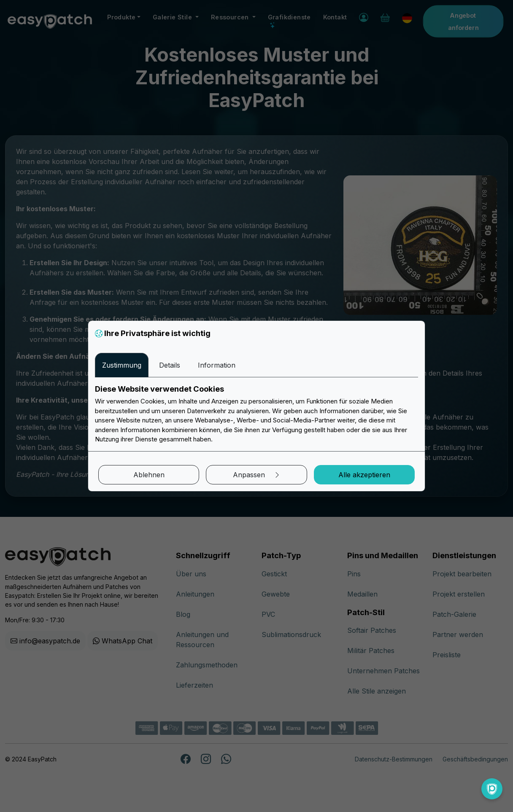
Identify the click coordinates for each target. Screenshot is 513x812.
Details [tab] (170, 365)
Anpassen (257, 475)
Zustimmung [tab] (122, 365)
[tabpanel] (256, 414)
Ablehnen (149, 475)
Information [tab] (217, 365)
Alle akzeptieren (364, 475)
